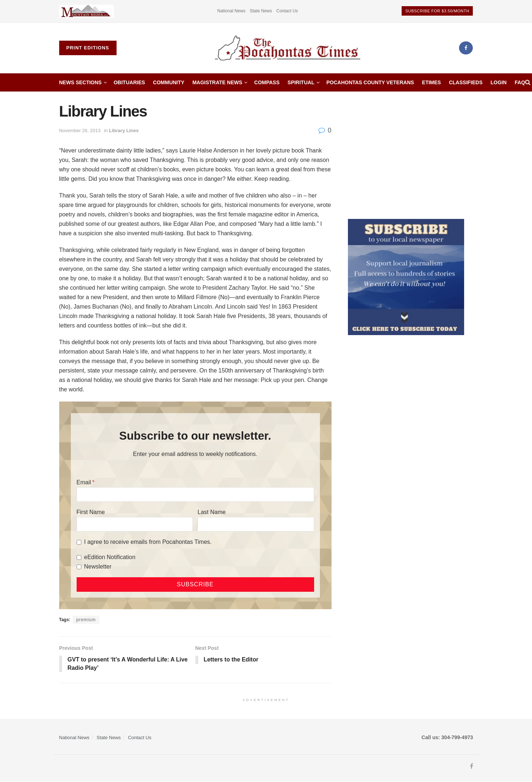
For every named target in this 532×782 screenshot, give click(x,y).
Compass (267, 82)
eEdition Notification (110, 557)
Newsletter (98, 567)
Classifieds (466, 82)
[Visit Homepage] (288, 48)
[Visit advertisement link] (86, 11)
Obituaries (129, 82)
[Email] (195, 494)
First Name (91, 512)
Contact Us (287, 11)
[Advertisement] (411, 154)
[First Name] (135, 524)
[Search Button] (528, 82)
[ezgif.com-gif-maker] (406, 277)
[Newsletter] (79, 567)
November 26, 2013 (80, 131)
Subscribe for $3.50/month (437, 11)
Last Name (212, 512)
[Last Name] (256, 524)
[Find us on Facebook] (466, 48)
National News (231, 11)
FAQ (520, 82)
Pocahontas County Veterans (370, 82)
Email (84, 482)
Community (168, 82)
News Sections (80, 82)
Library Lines (124, 131)
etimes (431, 82)
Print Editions (88, 48)
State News (261, 11)
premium (86, 620)
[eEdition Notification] (79, 557)
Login (499, 82)
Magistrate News (217, 82)
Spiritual (301, 82)
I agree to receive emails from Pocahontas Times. (148, 542)
